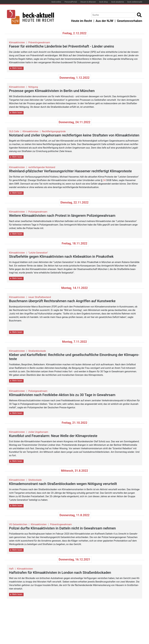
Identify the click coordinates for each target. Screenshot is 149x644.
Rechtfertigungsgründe (54, 131)
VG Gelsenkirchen (18, 524)
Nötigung (33, 87)
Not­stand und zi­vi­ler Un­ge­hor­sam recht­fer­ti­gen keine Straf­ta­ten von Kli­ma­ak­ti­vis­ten (74, 135)
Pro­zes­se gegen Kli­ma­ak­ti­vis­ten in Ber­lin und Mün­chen (52, 91)
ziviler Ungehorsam (38, 432)
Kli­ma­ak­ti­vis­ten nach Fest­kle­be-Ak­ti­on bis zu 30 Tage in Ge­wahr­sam (62, 395)
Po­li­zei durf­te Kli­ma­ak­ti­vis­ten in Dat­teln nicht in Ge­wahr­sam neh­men (62, 528)
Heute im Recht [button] (82, 21)
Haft (11, 569)
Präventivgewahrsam (39, 42)
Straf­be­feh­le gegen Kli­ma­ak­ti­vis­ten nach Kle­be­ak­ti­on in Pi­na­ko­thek (61, 257)
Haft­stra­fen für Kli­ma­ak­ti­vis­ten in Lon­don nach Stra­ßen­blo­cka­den (60, 573)
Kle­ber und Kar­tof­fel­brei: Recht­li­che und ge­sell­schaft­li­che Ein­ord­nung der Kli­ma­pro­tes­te (74, 357)
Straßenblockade (37, 351)
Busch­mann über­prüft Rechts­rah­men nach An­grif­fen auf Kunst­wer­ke (62, 301)
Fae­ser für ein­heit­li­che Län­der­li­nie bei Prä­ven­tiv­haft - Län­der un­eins (62, 46)
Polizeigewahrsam (38, 212)
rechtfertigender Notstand (42, 167)
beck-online (56, 2)
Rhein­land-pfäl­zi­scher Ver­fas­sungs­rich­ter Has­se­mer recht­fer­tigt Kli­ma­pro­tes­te (70, 171)
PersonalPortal (71, 2)
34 (104, 180)
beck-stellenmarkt (135, 2)
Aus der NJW (104, 21)
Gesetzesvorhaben (130, 21)
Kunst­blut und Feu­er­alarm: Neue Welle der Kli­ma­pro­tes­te (53, 436)
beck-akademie (118, 2)
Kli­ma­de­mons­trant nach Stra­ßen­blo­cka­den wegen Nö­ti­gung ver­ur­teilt (63, 484)
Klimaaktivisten (17, 42)
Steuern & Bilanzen (88, 2)
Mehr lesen (16, 68)
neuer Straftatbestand (40, 297)
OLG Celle (14, 131)
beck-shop (104, 2)
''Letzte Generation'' (38, 253)
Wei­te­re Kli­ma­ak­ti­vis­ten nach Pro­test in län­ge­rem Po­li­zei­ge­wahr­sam (62, 216)
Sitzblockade (35, 480)
